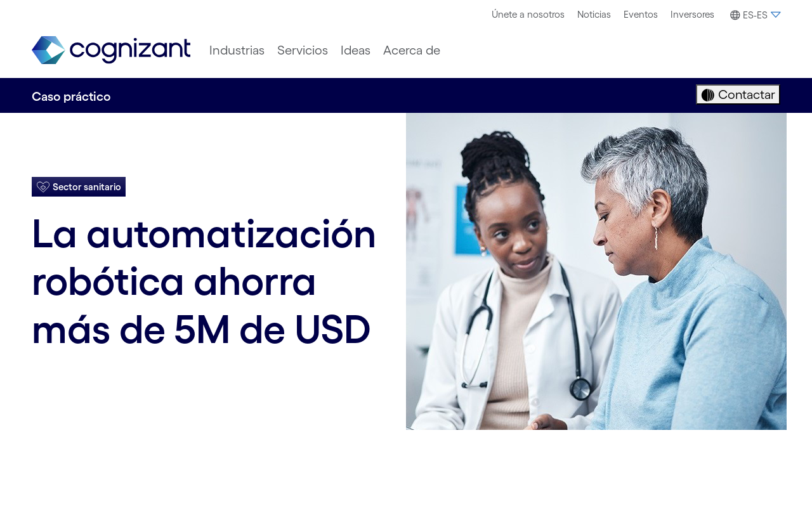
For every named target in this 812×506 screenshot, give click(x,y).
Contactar (745, 94)
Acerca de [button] (412, 50)
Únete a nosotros (528, 14)
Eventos (641, 14)
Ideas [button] (356, 50)
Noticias (594, 14)
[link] (111, 50)
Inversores (692, 14)
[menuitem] (528, 15)
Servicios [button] (303, 50)
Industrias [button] (237, 50)
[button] (754, 15)
